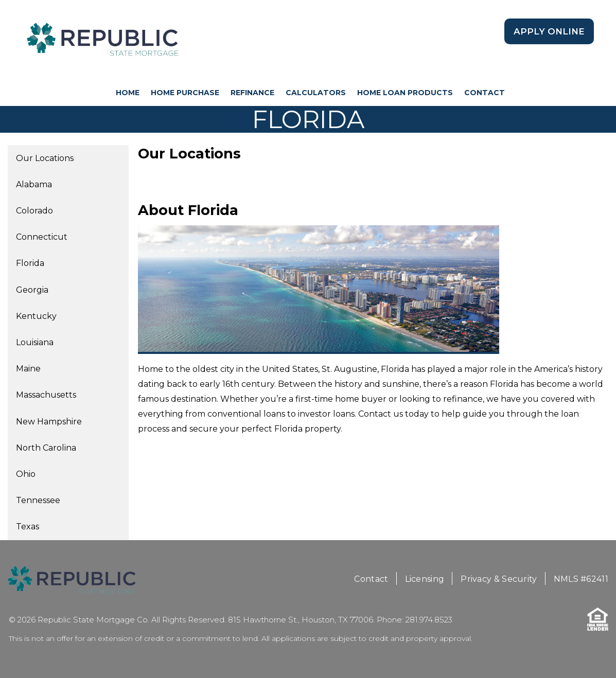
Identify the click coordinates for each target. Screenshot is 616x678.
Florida (30, 263)
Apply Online (549, 31)
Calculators (316, 93)
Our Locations (45, 158)
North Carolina (46, 448)
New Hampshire (49, 422)
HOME (128, 93)
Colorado (34, 211)
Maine (28, 369)
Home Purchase (185, 93)
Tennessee (38, 500)
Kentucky (36, 316)
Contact (485, 93)
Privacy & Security (499, 579)
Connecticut (42, 237)
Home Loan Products (405, 93)
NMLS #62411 (581, 579)
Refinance (252, 93)
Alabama (34, 184)
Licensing (425, 579)
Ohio (26, 474)
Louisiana (35, 342)
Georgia (32, 290)
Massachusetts (46, 395)
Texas (28, 527)
